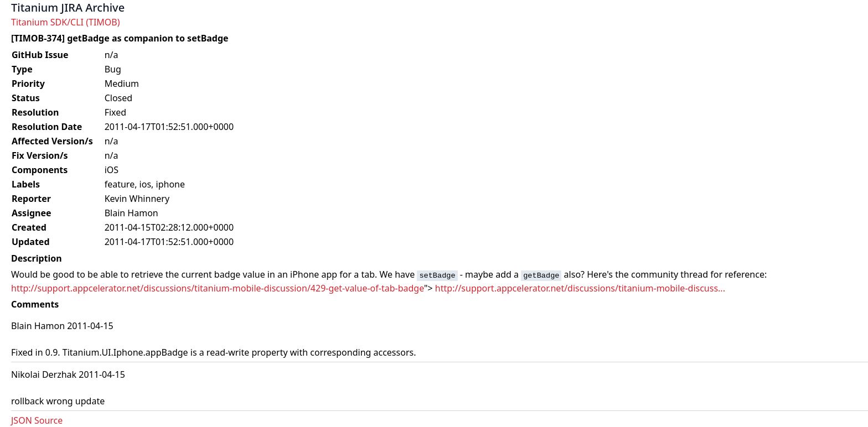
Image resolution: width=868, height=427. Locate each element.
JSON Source (37, 420)
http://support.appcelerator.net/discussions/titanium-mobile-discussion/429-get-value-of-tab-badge (218, 288)
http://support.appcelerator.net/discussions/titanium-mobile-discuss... (580, 288)
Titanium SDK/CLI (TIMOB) (66, 22)
